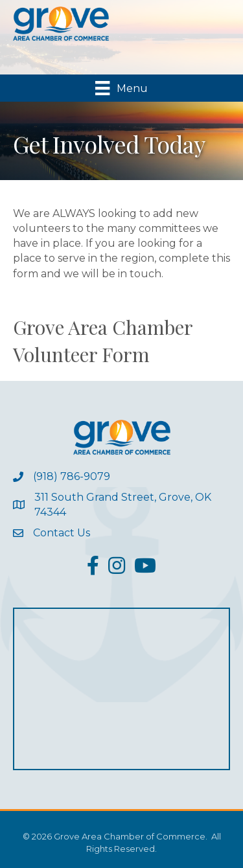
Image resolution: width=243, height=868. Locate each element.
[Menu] (121, 88)
